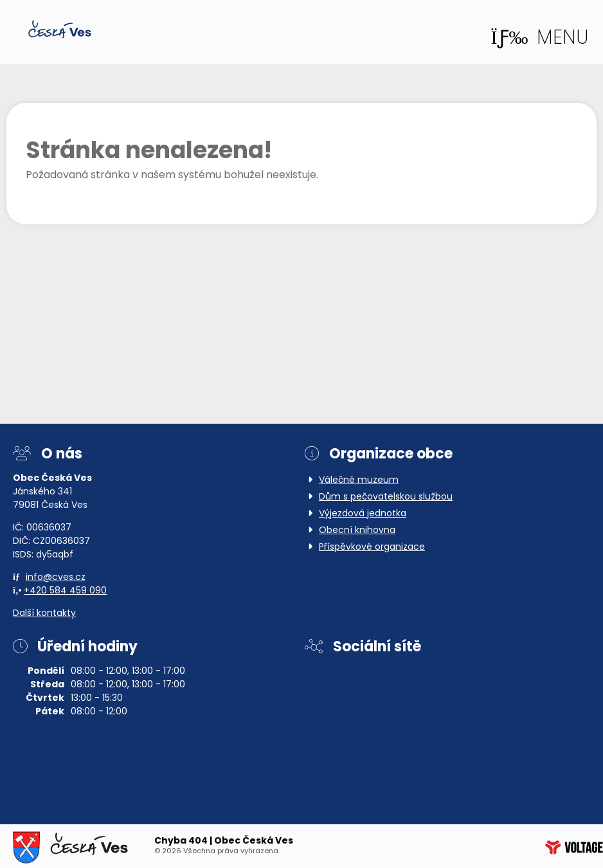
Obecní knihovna (357, 531)
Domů (60, 29)
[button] (540, 38)
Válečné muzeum (359, 481)
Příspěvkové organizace (372, 547)
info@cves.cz (56, 578)
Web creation (574, 847)
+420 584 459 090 (65, 591)
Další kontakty (44, 614)
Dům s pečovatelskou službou (386, 497)
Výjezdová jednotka (363, 514)
